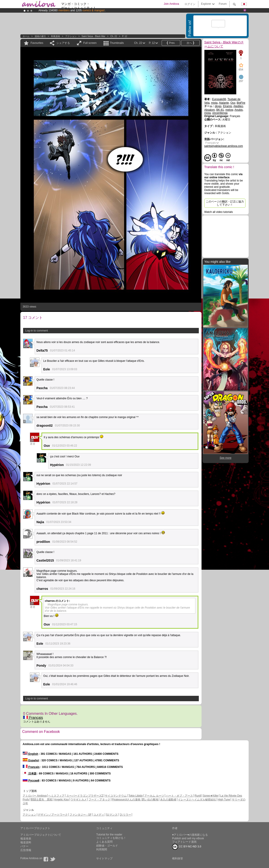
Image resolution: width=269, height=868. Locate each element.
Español (31, 760)
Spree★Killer (211, 796)
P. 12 (125, 36)
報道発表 (26, 839)
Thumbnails (117, 43)
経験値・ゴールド (107, 846)
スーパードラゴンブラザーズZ (85, 796)
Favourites (37, 43)
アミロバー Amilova (35, 796)
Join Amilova (171, 4)
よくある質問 (104, 842)
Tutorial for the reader (109, 835)
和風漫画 (55, 36)
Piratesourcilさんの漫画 (126, 800)
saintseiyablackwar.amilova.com (224, 146)
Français (33, 718)
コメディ (99, 815)
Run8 (198, 796)
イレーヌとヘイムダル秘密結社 (197, 800)
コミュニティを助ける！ (111, 838)
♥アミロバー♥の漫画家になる (190, 835)
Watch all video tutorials (219, 212)
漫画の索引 (40, 36)
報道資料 (26, 842)
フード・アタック (99, 800)
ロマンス (112, 815)
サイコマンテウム (116, 796)
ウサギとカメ (79, 800)
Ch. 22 (114, 36)
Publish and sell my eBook (188, 838)
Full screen (90, 43)
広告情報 (26, 850)
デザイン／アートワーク (53, 815)
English (30, 754)
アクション (71, 36)
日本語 (30, 774)
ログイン (190, 4)
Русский (31, 781)
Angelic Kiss (61, 800)
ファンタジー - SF (81, 815)
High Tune (224, 800)
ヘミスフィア (56, 796)
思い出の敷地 (150, 800)
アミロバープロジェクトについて (41, 835)
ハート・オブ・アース (179, 796)
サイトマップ (104, 859)
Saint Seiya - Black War (93, 36)
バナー (24, 846)
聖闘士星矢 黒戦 (41, 800)
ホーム (26, 36)
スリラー (126, 815)
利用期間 (102, 849)
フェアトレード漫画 (184, 842)
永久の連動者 (168, 800)
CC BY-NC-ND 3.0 (187, 847)
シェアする (63, 43)
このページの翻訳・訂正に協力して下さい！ (225, 203)
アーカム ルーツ (154, 796)
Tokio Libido (136, 796)
